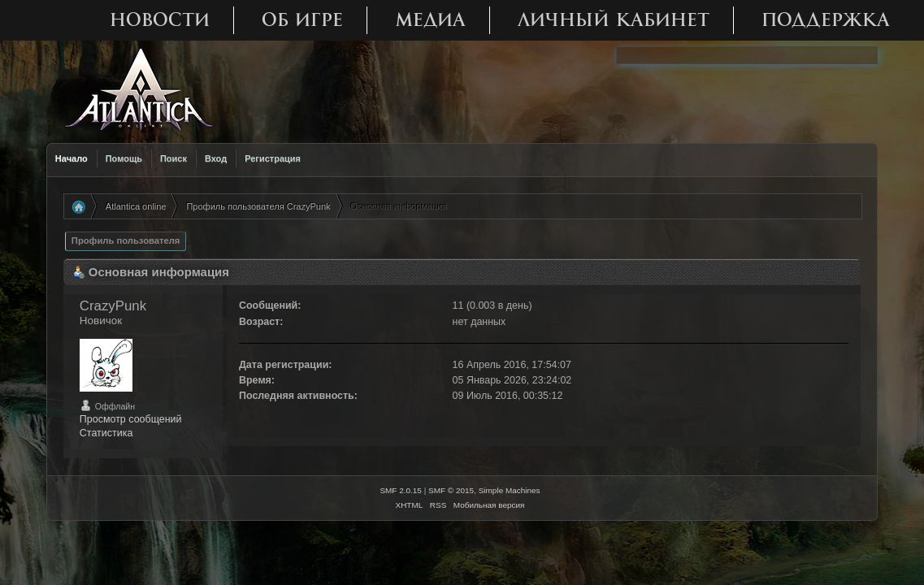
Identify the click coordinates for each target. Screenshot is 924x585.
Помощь (124, 158)
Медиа (430, 20)
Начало (72, 158)
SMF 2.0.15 (401, 490)
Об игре (302, 20)
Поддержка (826, 20)
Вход (216, 158)
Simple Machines (510, 490)
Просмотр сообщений (131, 419)
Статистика (106, 433)
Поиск (174, 158)
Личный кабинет (614, 20)
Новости (160, 20)
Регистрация (273, 158)
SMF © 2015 (451, 490)
